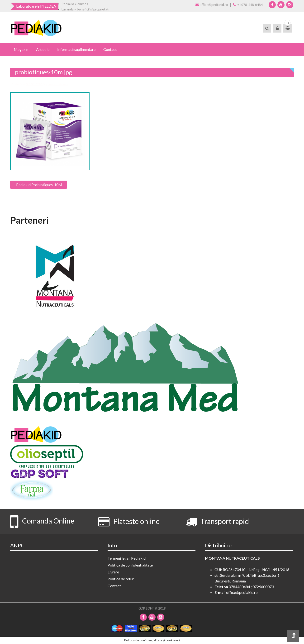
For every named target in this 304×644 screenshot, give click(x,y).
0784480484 (239, 587)
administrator (58, 84)
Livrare (113, 572)
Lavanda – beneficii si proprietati (85, 9)
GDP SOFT (146, 608)
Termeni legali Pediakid (127, 558)
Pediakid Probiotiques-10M (39, 185)
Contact (110, 49)
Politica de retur (121, 579)
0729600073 (263, 587)
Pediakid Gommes (75, 4)
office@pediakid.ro (212, 5)
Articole (43, 49)
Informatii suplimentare (76, 49)
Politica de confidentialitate (130, 565)
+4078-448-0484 (248, 5)
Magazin (21, 49)
